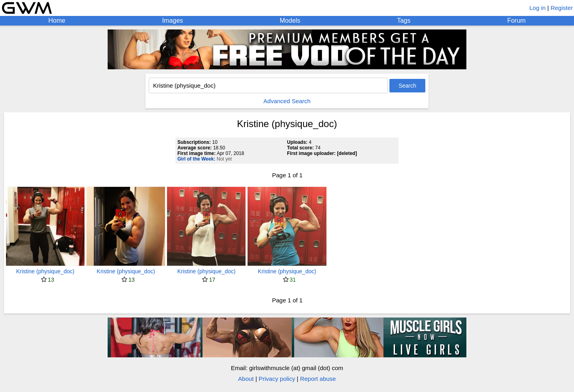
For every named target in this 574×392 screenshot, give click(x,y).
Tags (404, 21)
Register (562, 8)
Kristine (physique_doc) (45, 271)
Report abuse (318, 379)
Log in (538, 8)
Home (57, 21)
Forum (516, 21)
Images (173, 21)
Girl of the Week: (196, 159)
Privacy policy (277, 379)
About (246, 379)
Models (290, 21)
